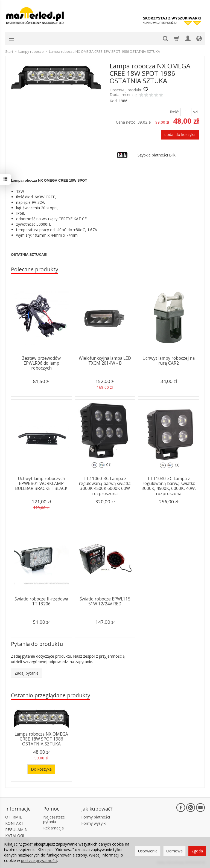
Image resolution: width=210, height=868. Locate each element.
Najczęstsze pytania (54, 819)
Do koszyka (41, 769)
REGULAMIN (16, 830)
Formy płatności (96, 817)
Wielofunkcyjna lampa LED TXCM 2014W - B (105, 361)
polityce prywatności (39, 860)
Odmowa (174, 851)
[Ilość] (186, 112)
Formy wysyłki (94, 823)
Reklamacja (53, 828)
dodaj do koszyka (180, 134)
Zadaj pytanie (27, 673)
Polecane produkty (35, 269)
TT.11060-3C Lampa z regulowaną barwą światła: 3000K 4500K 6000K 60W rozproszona (105, 486)
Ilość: (174, 112)
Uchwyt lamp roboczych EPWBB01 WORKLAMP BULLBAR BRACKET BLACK (41, 484)
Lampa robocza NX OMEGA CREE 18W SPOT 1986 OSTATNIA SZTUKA (41, 739)
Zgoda (197, 851)
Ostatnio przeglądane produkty (51, 695)
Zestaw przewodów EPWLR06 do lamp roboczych (41, 363)
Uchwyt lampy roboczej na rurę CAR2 (169, 361)
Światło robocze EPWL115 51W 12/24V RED (105, 601)
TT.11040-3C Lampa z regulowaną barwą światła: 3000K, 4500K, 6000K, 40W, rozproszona (169, 486)
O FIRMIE (14, 817)
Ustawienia (148, 851)
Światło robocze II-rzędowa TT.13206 (41, 601)
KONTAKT (14, 823)
